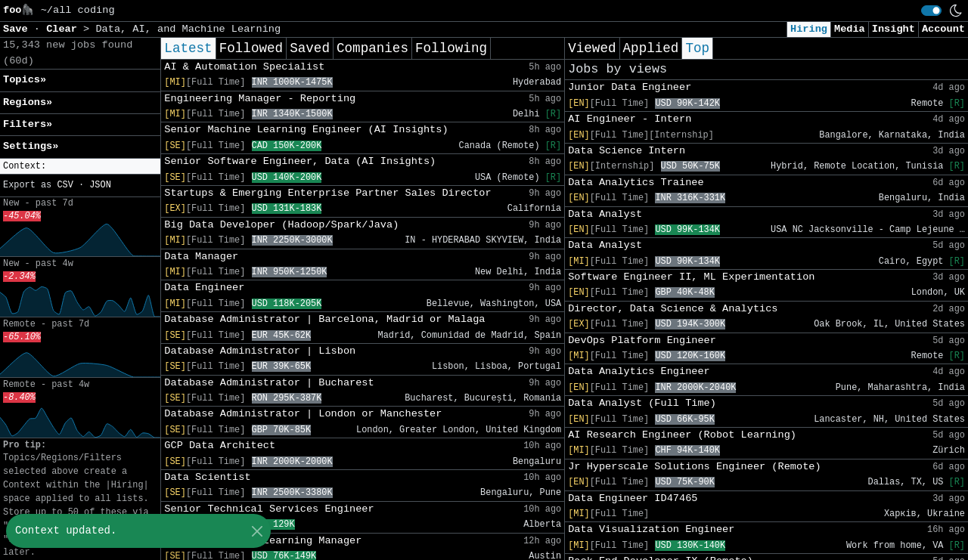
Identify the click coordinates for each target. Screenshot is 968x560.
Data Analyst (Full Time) (642, 403)
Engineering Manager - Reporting (260, 99)
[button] (80, 167)
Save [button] (19, 29)
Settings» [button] (31, 146)
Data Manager (201, 257)
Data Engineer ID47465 (633, 498)
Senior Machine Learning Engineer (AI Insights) (306, 130)
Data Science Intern (627, 151)
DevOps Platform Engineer (642, 340)
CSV (65, 185)
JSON (100, 185)
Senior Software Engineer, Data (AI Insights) (300, 161)
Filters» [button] (28, 124)
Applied (651, 48)
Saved (310, 48)
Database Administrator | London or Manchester (303, 414)
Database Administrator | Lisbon (260, 351)
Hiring (809, 29)
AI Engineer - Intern (630, 119)
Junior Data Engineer (630, 87)
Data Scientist (207, 477)
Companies (372, 48)
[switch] (931, 11)
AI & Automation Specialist (244, 67)
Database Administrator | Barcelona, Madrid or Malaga (324, 319)
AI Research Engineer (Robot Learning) (682, 435)
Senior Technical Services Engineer (269, 509)
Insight (894, 29)
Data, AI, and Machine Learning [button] (188, 29)
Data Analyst (605, 214)
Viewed (592, 48)
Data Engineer (204, 288)
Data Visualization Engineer (651, 529)
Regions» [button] (28, 102)
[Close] (257, 531)
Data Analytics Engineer (639, 371)
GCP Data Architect (220, 446)
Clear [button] (65, 29)
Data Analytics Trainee (636, 183)
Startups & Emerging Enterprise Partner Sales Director (327, 193)
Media (850, 29)
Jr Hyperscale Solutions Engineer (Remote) (694, 467)
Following (451, 48)
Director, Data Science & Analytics (673, 309)
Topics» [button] (25, 80)
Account (943, 29)
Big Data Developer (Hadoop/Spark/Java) (281, 225)
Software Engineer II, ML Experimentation (691, 277)
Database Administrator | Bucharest (269, 383)
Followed (251, 48)
